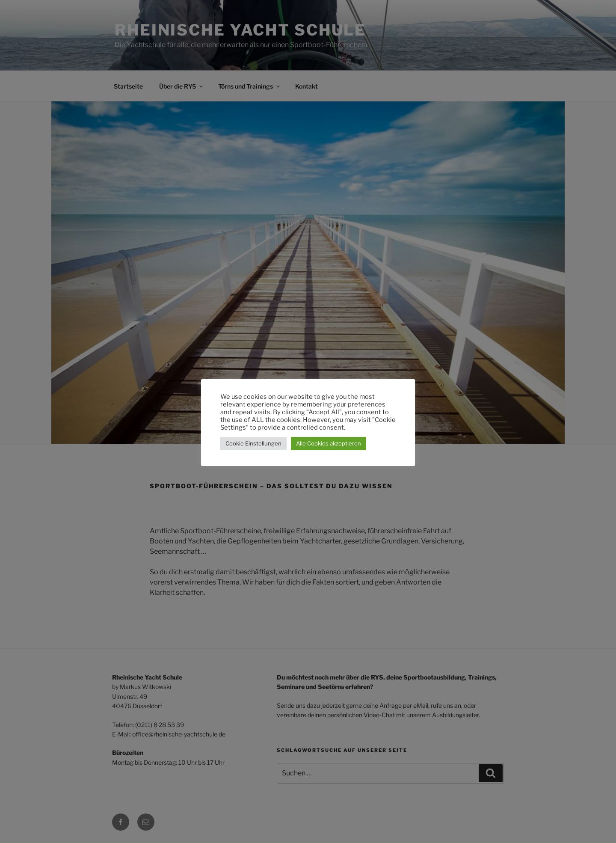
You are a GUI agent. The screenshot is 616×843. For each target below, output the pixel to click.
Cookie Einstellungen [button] (253, 443)
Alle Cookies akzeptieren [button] (329, 443)
